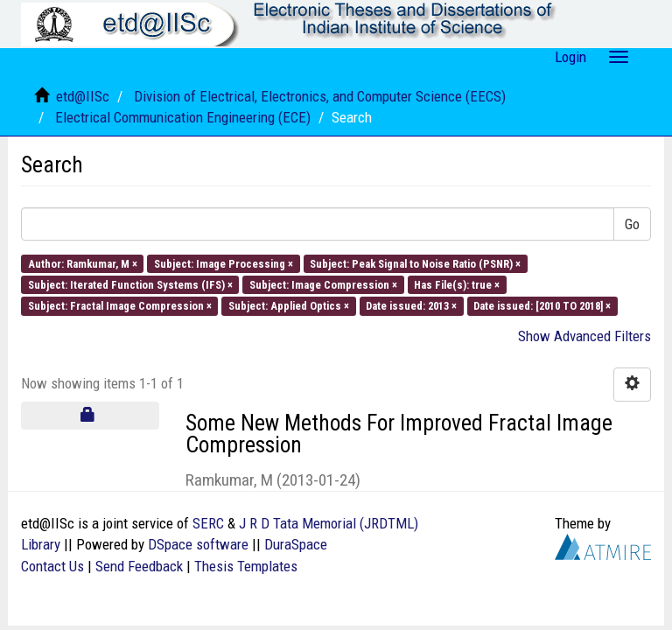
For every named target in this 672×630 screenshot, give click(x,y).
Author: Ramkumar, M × (83, 263)
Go (632, 224)
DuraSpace (296, 544)
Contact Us (52, 566)
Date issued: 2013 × (411, 306)
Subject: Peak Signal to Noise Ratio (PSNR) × (415, 263)
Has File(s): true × (457, 285)
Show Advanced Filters (584, 336)
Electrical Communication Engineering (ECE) (183, 117)
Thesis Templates (246, 566)
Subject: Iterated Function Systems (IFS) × (130, 285)
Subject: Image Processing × (224, 263)
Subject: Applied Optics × (289, 306)
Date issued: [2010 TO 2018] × (542, 306)
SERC (208, 523)
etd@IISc (83, 96)
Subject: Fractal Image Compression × (120, 306)
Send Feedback (139, 566)
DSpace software (198, 544)
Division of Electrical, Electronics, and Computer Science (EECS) (320, 96)
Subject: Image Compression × (323, 285)
